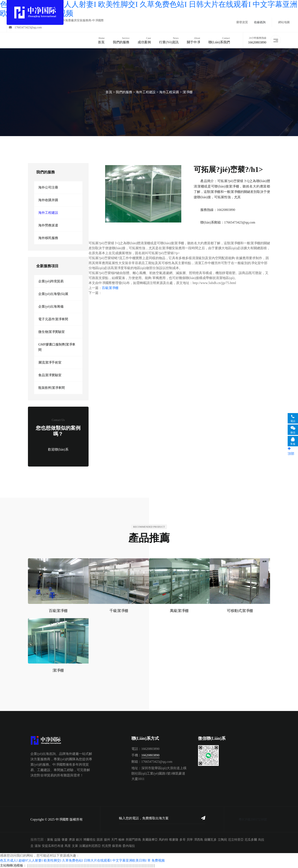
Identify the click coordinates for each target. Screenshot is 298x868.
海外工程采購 (169, 92)
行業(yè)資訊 (169, 40)
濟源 (72, 840)
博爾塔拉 (89, 840)
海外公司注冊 (48, 187)
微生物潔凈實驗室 (52, 332)
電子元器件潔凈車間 (53, 319)
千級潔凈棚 (119, 611)
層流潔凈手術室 (50, 362)
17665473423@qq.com (25, 27)
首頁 (101, 40)
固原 (100, 840)
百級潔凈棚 (110, 288)
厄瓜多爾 (251, 840)
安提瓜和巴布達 (53, 846)
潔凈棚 (187, 92)
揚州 (107, 840)
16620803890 (257, 42)
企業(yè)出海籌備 (51, 306)
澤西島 (199, 840)
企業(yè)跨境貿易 (51, 281)
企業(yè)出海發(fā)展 (53, 294)
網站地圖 (284, 22)
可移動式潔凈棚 (240, 611)
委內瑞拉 (129, 846)
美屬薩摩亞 (150, 840)
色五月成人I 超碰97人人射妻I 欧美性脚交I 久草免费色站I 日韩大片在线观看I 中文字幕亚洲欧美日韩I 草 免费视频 (82, 860)
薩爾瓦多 (210, 840)
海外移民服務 (48, 238)
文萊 (75, 846)
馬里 (68, 846)
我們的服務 (121, 40)
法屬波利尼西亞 (90, 846)
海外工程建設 (146, 92)
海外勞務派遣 (48, 225)
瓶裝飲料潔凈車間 (52, 388)
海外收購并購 (48, 200)
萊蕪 (50, 840)
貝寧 (190, 840)
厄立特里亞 (236, 840)
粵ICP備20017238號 (253, 819)
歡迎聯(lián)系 (58, 449)
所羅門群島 (133, 840)
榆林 (121, 840)
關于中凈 (193, 40)
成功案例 (144, 40)
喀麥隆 (174, 840)
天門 (114, 840)
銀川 (79, 840)
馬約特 (163, 840)
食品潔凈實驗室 (50, 375)
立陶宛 (222, 840)
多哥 (183, 840)
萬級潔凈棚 (179, 611)
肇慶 (65, 840)
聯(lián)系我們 (219, 40)
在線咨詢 (260, 22)
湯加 (38, 846)
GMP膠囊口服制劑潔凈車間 (57, 347)
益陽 (57, 840)
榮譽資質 (242, 22)
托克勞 (106, 846)
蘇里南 (117, 846)
